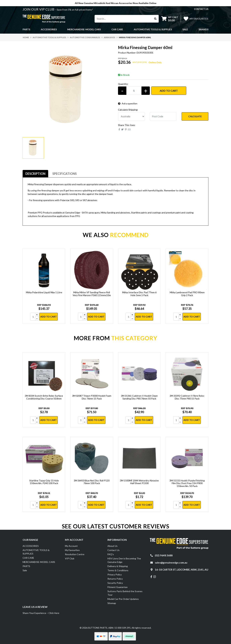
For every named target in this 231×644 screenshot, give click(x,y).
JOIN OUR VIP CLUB (39, 9)
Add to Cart (169, 91)
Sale (185, 29)
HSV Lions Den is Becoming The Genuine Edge (124, 560)
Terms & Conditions (118, 570)
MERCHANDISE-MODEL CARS (39, 562)
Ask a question (128, 103)
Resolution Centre (75, 554)
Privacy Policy (115, 574)
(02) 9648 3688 (164, 555)
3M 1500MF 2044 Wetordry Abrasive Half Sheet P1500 (139, 482)
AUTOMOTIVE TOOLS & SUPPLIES (36, 552)
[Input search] (123, 19)
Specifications (65, 174)
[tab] (35, 174)
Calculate (195, 116)
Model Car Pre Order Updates (123, 599)
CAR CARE (28, 558)
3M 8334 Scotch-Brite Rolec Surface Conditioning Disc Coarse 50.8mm (44, 397)
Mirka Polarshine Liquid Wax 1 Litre (44, 292)
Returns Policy (115, 579)
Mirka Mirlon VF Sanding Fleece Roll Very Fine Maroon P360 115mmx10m (92, 294)
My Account (71, 546)
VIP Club (70, 558)
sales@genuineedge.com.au (171, 563)
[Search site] (155, 19)
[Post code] (163, 116)
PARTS (26, 566)
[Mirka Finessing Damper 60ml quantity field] (134, 91)
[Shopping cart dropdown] (170, 19)
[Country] (131, 116)
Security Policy (115, 583)
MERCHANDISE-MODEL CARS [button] (84, 29)
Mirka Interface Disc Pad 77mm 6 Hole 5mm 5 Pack (139, 294)
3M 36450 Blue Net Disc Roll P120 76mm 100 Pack (92, 482)
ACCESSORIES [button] (49, 29)
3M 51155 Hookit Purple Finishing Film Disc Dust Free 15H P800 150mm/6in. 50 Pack (187, 483)
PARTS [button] (26, 29)
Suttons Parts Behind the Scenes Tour (125, 593)
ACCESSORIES (31, 546)
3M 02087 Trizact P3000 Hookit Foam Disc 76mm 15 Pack (92, 397)
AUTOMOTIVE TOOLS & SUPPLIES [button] (153, 29)
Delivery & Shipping (118, 566)
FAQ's (111, 554)
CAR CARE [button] (117, 29)
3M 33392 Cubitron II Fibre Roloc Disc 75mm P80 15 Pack (187, 397)
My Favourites (72, 550)
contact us (201, 9)
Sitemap (112, 603)
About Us (112, 546)
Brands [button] (204, 29)
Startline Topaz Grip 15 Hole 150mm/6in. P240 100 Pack (44, 482)
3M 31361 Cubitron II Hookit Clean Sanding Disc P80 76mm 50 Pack (139, 397)
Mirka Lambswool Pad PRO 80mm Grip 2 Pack (187, 294)
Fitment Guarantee (118, 587)
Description (35, 174)
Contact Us (113, 550)
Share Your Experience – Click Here (41, 613)
